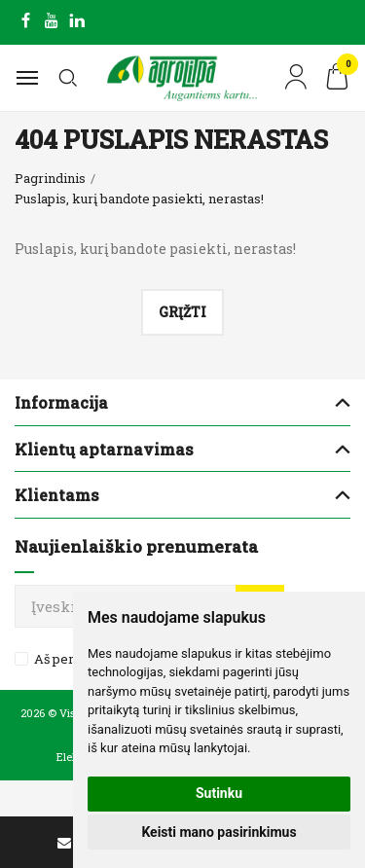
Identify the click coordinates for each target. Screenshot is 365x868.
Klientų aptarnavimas (104, 449)
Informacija (61, 402)
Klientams (57, 495)
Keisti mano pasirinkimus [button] (219, 832)
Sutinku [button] (219, 793)
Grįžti (182, 312)
